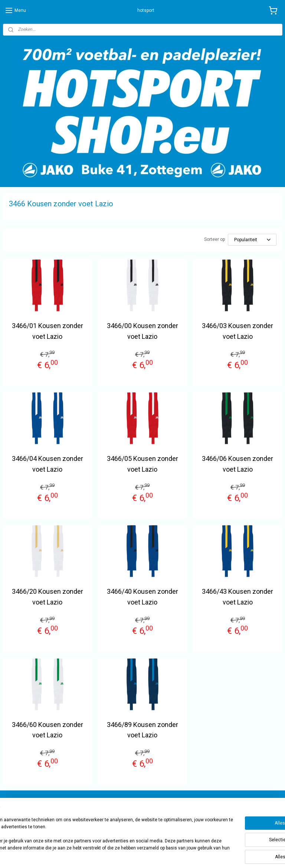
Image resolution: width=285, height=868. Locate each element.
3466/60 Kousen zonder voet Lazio (47, 730)
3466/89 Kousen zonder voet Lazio (142, 730)
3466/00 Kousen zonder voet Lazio (142, 331)
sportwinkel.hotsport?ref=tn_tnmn (237, 806)
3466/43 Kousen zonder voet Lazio (237, 597)
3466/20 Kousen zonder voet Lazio (47, 597)
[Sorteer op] (252, 240)
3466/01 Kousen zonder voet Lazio (47, 331)
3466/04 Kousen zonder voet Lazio (47, 464)
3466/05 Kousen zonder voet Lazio (142, 464)
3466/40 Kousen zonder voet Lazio (142, 597)
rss (176, 854)
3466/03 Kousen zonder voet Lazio (237, 331)
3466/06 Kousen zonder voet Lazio (237, 464)
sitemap (161, 854)
